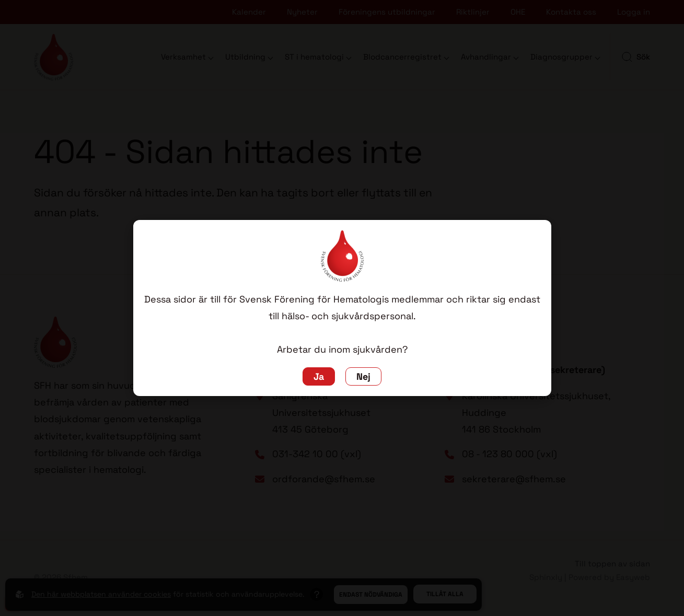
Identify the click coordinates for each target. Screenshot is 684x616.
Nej (363, 376)
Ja (319, 376)
